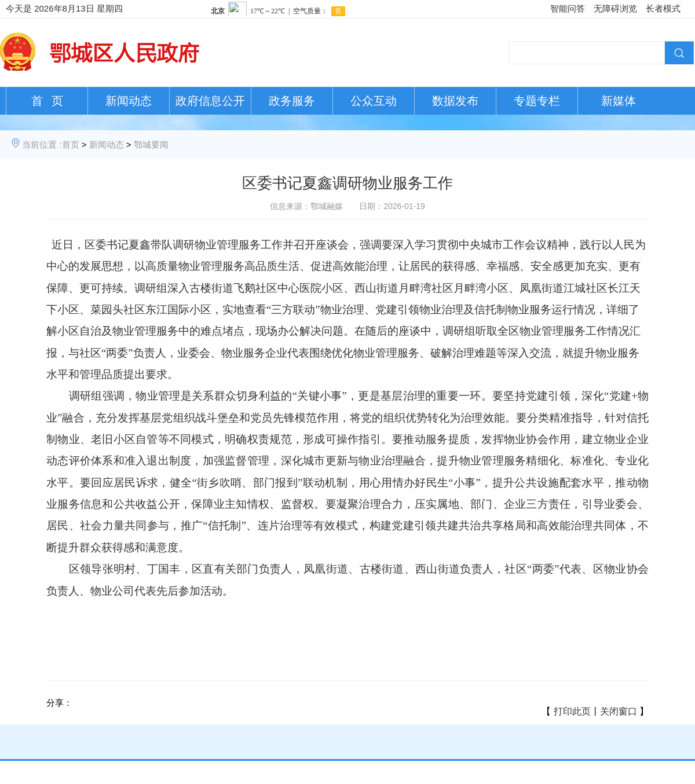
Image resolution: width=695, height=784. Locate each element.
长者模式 (663, 8)
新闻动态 (129, 101)
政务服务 (292, 101)
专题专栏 (537, 101)
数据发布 (455, 101)
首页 (71, 144)
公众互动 (374, 101)
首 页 (47, 101)
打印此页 (572, 711)
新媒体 (619, 101)
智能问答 (568, 8)
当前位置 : (42, 144)
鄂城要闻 (151, 144)
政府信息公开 (210, 101)
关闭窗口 (619, 711)
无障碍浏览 (615, 8)
